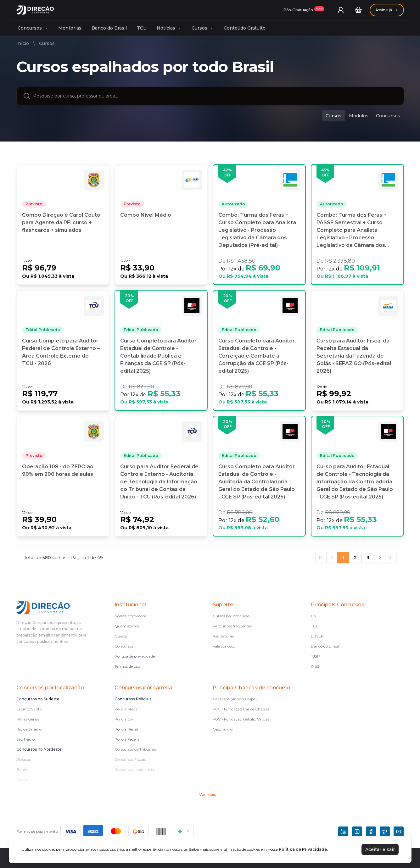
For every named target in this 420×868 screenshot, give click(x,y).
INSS (315, 666)
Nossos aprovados (130, 616)
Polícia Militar (127, 709)
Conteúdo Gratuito (245, 28)
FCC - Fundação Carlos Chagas (241, 709)
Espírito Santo (29, 709)
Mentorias (70, 28)
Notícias (169, 28)
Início (23, 43)
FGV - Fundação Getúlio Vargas (241, 719)
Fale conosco (224, 646)
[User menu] (341, 10)
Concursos (33, 28)
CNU (315, 616)
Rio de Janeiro (29, 729)
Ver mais (210, 795)
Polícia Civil (125, 719)
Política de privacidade (135, 656)
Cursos (203, 28)
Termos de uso (127, 666)
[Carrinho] (358, 10)
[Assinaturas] (304, 10)
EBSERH (319, 636)
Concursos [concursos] (388, 116)
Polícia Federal (127, 739)
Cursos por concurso (231, 616)
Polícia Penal (126, 729)
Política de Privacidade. (303, 849)
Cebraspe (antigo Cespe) (235, 699)
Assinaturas (223, 636)
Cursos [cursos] (333, 116)
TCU (142, 28)
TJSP (315, 656)
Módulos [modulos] (359, 116)
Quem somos (127, 626)
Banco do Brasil (109, 28)
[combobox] (215, 96)
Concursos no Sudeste (38, 699)
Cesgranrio (223, 729)
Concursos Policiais (133, 699)
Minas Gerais (28, 719)
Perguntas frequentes (232, 626)
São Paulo (25, 739)
